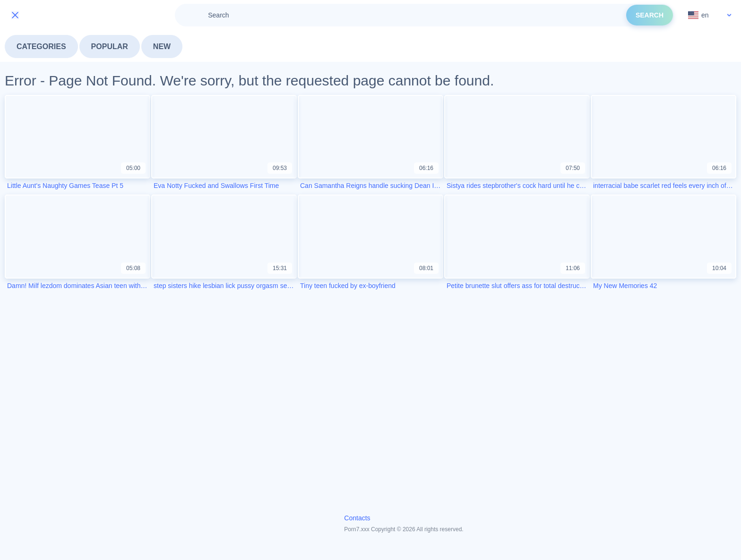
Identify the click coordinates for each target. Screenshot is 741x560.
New (162, 47)
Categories (41, 47)
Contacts (357, 518)
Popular (110, 47)
